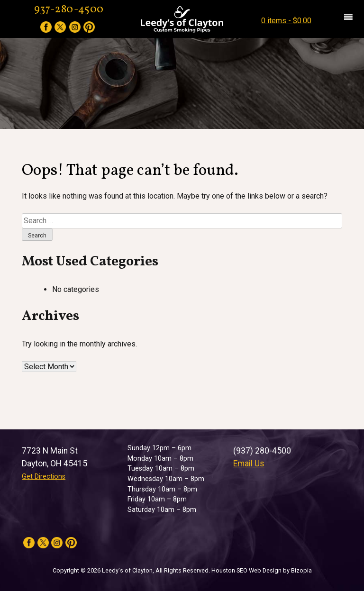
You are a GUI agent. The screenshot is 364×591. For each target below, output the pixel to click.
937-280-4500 (69, 10)
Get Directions (44, 477)
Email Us (249, 464)
